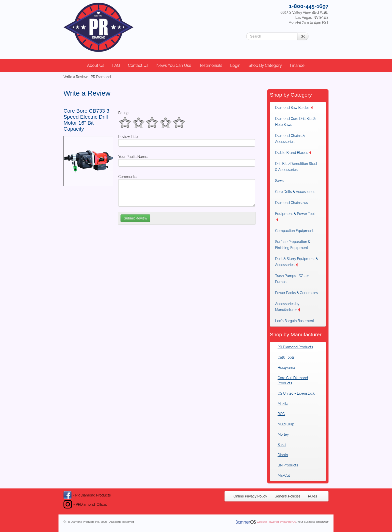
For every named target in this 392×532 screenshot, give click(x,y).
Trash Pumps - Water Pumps (292, 279)
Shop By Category (265, 65)
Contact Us (138, 65)
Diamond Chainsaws (291, 203)
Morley (283, 434)
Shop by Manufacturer (296, 334)
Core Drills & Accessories (295, 192)
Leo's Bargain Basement (294, 321)
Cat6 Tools (286, 357)
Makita (283, 404)
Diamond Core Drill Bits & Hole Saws (295, 122)
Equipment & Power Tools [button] (296, 217)
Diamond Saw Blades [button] (294, 108)
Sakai (282, 445)
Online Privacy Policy (250, 496)
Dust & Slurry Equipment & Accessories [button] (296, 262)
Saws (279, 181)
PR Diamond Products (295, 347)
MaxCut (284, 475)
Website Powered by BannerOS (276, 522)
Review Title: (128, 137)
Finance (297, 65)
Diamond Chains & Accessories (290, 139)
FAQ (116, 65)
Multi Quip (286, 424)
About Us (96, 65)
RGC (281, 414)
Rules (312, 496)
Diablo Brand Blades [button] (293, 153)
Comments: (127, 177)
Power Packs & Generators (296, 293)
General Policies (287, 496)
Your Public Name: (133, 157)
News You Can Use (174, 65)
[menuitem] (96, 66)
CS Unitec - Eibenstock (296, 393)
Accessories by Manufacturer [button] (287, 307)
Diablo (283, 455)
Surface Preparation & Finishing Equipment (293, 245)
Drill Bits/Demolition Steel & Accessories (296, 167)
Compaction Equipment (294, 231)
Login (235, 65)
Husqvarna (286, 368)
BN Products (288, 465)
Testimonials (211, 65)
